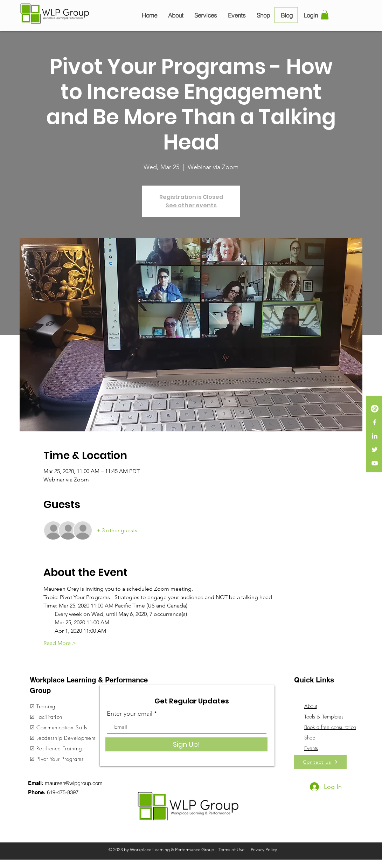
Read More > (60, 643)
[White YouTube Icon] (375, 463)
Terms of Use (231, 850)
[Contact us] (320, 762)
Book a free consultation (330, 727)
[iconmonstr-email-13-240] (375, 409)
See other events (191, 205)
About (311, 706)
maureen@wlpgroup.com (74, 783)
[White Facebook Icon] (375, 422)
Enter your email (130, 714)
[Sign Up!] (186, 744)
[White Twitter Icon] (375, 450)
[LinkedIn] (375, 436)
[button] (325, 15)
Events (311, 748)
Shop (310, 738)
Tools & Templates (324, 717)
